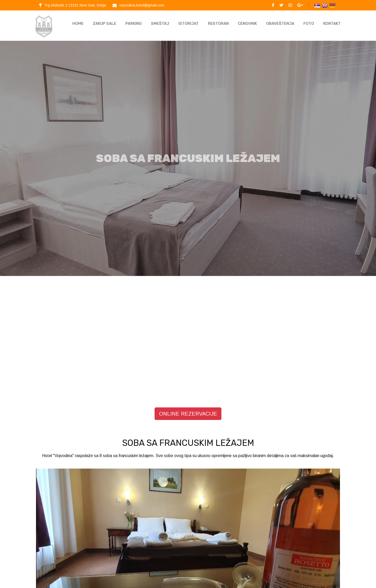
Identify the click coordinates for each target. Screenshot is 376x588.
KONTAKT (332, 24)
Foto (309, 24)
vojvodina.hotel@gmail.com (142, 5)
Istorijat (189, 24)
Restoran (218, 24)
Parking (134, 24)
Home (78, 24)
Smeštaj (160, 24)
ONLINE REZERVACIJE (188, 408)
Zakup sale (104, 24)
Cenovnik (247, 24)
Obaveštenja (280, 24)
